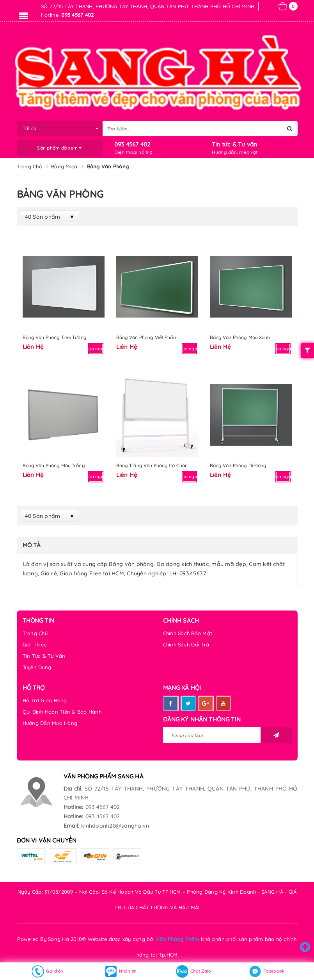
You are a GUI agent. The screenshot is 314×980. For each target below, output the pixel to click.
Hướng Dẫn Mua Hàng (50, 723)
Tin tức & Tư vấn (235, 144)
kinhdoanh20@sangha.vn (115, 826)
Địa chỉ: (73, 789)
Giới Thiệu (35, 644)
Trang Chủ (35, 633)
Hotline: (74, 807)
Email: (72, 826)
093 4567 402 (132, 144)
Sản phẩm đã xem (59, 148)
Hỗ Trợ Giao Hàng (45, 700)
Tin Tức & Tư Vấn (44, 656)
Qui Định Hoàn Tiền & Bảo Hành (62, 712)
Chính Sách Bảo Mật (188, 633)
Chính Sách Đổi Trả (186, 644)
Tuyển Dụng (37, 667)
